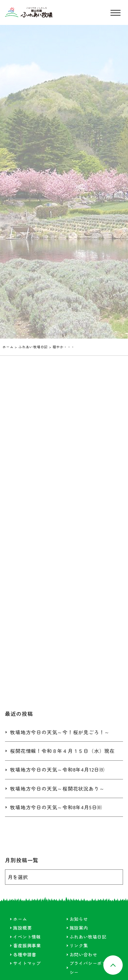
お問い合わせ (84, 955)
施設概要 (22, 928)
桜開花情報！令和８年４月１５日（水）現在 (62, 751)
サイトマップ (27, 963)
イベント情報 (27, 937)
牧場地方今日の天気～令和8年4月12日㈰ (57, 770)
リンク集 (79, 946)
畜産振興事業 (27, 946)
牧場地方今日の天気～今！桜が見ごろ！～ (60, 732)
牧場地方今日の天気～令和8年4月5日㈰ (56, 808)
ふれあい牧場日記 (33, 347)
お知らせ (79, 919)
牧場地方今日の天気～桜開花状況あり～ (57, 789)
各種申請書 (25, 955)
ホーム (8, 347)
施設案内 (79, 928)
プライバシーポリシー (88, 968)
